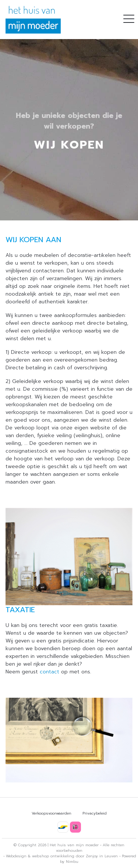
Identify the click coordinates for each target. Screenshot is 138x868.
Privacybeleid (95, 813)
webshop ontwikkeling (53, 856)
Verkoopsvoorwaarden (52, 813)
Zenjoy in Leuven (102, 856)
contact (49, 672)
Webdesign (16, 856)
